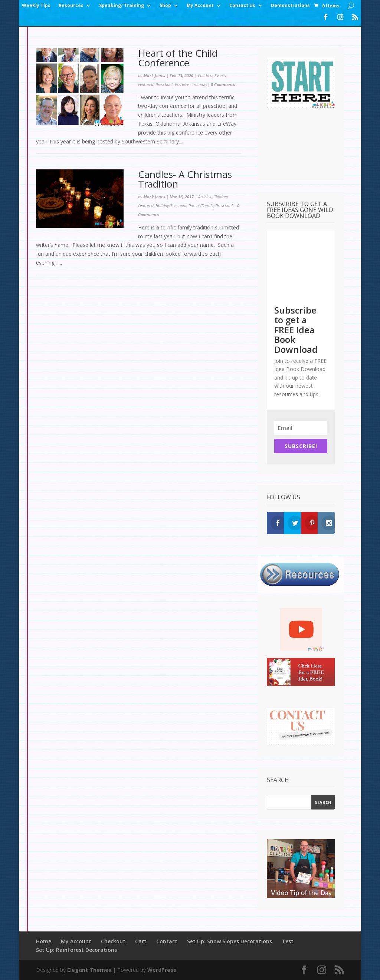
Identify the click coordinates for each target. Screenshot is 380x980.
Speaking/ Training (122, 6)
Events (220, 75)
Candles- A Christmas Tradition (185, 179)
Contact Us (242, 6)
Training (199, 84)
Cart (141, 941)
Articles (205, 197)
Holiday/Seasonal (171, 206)
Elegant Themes (89, 970)
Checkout (113, 941)
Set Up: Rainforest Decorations (76, 950)
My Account (200, 6)
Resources (71, 6)
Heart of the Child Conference (178, 58)
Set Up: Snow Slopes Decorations (230, 941)
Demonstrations (290, 6)
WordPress (162, 970)
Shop (165, 6)
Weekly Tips (36, 6)
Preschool (164, 84)
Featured (146, 84)
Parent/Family (201, 206)
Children (205, 75)
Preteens (182, 84)
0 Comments (223, 84)
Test (288, 941)
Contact (167, 941)
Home (44, 941)
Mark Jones (154, 75)
